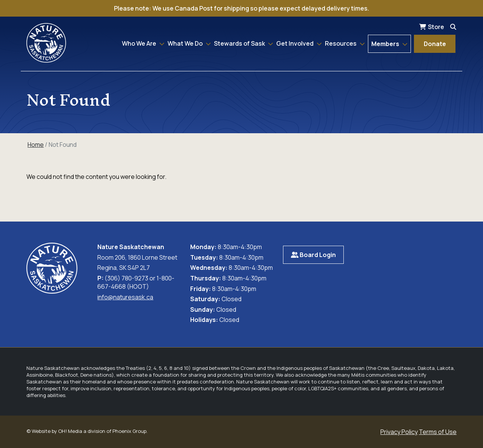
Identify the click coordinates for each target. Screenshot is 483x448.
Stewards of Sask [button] (240, 43)
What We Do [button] (186, 43)
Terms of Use (438, 432)
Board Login (313, 255)
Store (436, 27)
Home (36, 145)
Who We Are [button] (140, 43)
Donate (435, 44)
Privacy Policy (399, 432)
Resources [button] (341, 43)
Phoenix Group (129, 431)
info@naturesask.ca (125, 297)
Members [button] (386, 44)
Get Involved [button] (295, 43)
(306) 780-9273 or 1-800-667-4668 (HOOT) (136, 282)
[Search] (453, 27)
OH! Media (70, 431)
